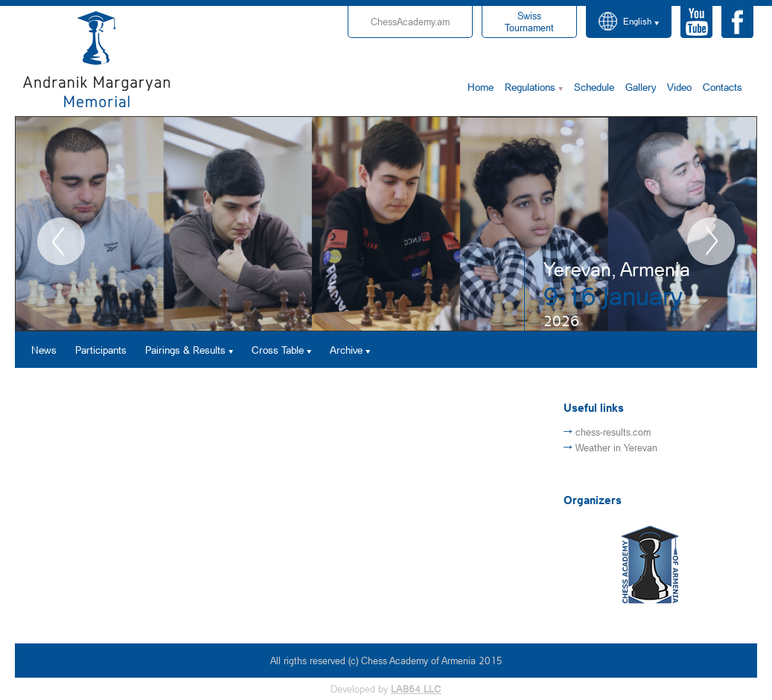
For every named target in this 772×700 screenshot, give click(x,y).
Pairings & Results (185, 350)
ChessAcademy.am (410, 22)
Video (679, 87)
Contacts (722, 87)
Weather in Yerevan (616, 448)
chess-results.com (613, 432)
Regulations (530, 87)
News (44, 350)
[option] (386, 224)
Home (481, 87)
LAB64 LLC (416, 689)
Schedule (594, 87)
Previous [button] (61, 241)
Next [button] (711, 241)
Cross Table (278, 350)
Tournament (529, 22)
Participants (101, 350)
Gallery (641, 87)
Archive (346, 350)
